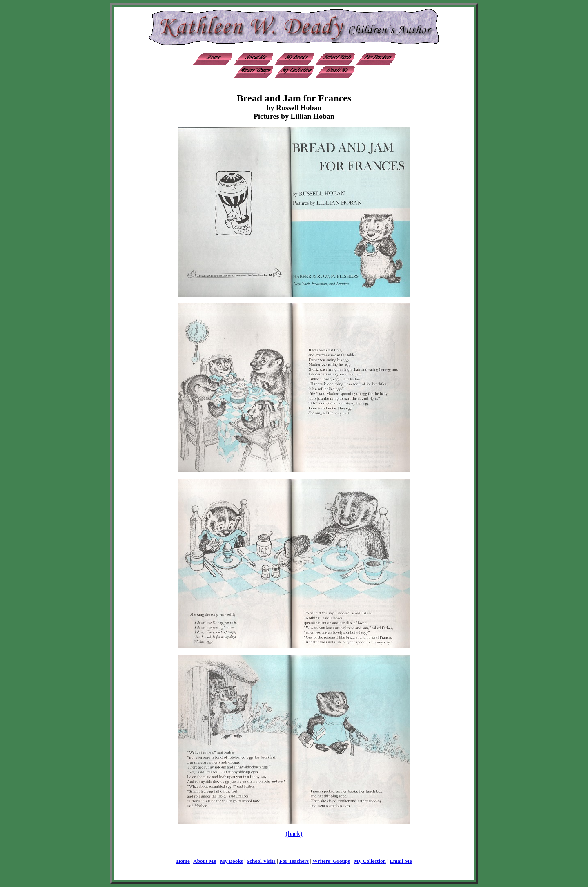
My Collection (370, 861)
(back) (294, 834)
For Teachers (294, 861)
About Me (205, 861)
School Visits (261, 861)
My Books (232, 861)
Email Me (401, 861)
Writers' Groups (331, 861)
